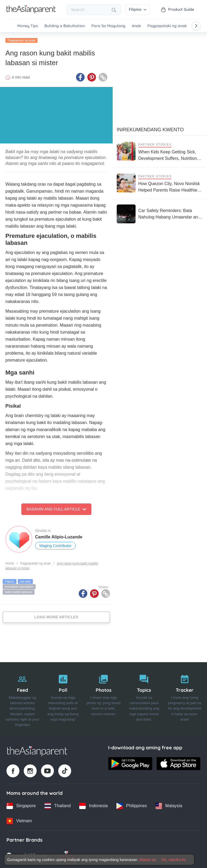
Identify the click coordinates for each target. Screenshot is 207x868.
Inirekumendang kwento (150, 129)
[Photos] (103, 699)
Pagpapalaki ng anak (167, 26)
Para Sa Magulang (108, 26)
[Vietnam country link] (19, 820)
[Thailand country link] (58, 805)
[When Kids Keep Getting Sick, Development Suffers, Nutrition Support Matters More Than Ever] (160, 151)
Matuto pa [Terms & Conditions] (148, 860)
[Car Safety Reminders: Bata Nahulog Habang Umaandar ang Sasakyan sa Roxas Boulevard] (160, 213)
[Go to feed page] (31, 12)
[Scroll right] (196, 26)
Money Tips (28, 26)
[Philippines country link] (132, 805)
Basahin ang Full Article (56, 509)
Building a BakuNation (65, 26)
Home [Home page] (10, 563)
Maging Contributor (55, 545)
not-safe (25, 581)
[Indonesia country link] (93, 805)
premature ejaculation (19, 586)
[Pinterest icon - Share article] (92, 77)
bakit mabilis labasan (19, 591)
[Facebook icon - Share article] (80, 77)
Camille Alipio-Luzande (59, 536)
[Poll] (63, 699)
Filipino (138, 9)
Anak (136, 26)
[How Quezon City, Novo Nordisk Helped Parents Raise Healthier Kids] (160, 182)
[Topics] (144, 699)
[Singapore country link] (21, 805)
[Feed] (22, 699)
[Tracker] (185, 699)
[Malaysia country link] (169, 805)
